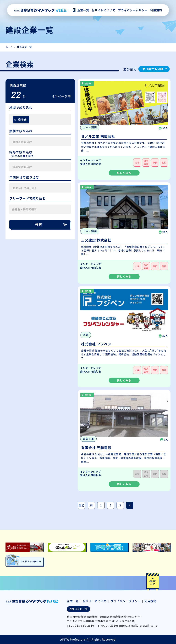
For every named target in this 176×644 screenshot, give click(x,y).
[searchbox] (31, 120)
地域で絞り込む (21, 108)
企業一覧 (73, 601)
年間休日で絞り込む (24, 177)
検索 (51, 224)
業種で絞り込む (21, 131)
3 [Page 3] (120, 505)
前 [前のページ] (91, 505)
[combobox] (40, 120)
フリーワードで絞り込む (27, 198)
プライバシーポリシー (133, 10)
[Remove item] (15, 120)
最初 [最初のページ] (81, 505)
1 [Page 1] (101, 505)
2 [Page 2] (110, 505)
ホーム (9, 47)
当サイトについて (95, 601)
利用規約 (156, 10)
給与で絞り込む (21, 152)
